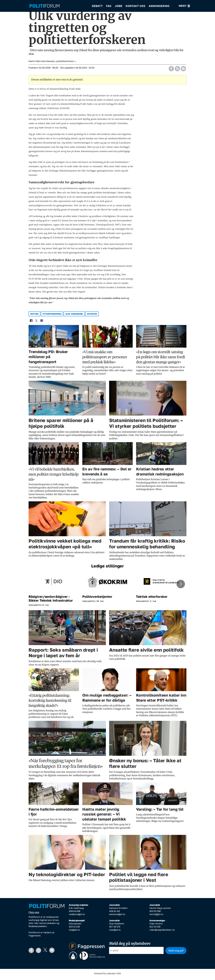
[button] (181, 586)
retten (34, 316)
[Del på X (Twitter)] (177, 70)
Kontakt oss (135, 6)
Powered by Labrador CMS (107, 976)
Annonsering (159, 6)
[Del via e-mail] (183, 70)
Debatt (97, 6)
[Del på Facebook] (171, 70)
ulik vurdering (74, 316)
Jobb (119, 6)
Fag (109, 6)
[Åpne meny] (184, 6)
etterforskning (52, 316)
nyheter (92, 316)
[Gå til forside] (44, 6)
